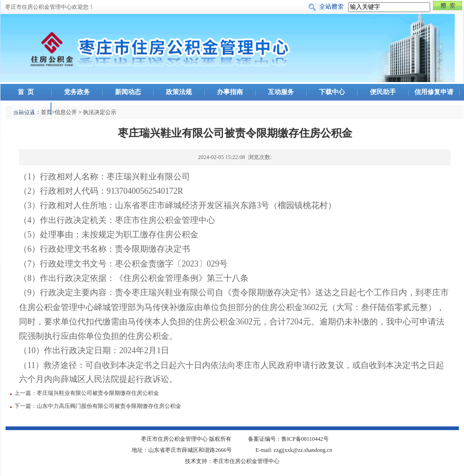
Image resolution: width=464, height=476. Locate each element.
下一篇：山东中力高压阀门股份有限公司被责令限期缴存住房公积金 (98, 406)
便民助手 (383, 92)
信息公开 (66, 112)
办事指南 (230, 92)
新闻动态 (128, 92)
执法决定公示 (100, 112)
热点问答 (26, 109)
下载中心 (332, 92)
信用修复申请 (434, 92)
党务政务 (77, 92)
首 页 (26, 92)
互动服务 (281, 92)
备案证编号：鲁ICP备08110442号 (288, 439)
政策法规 (179, 92)
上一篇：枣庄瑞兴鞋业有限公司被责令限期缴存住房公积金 (87, 393)
